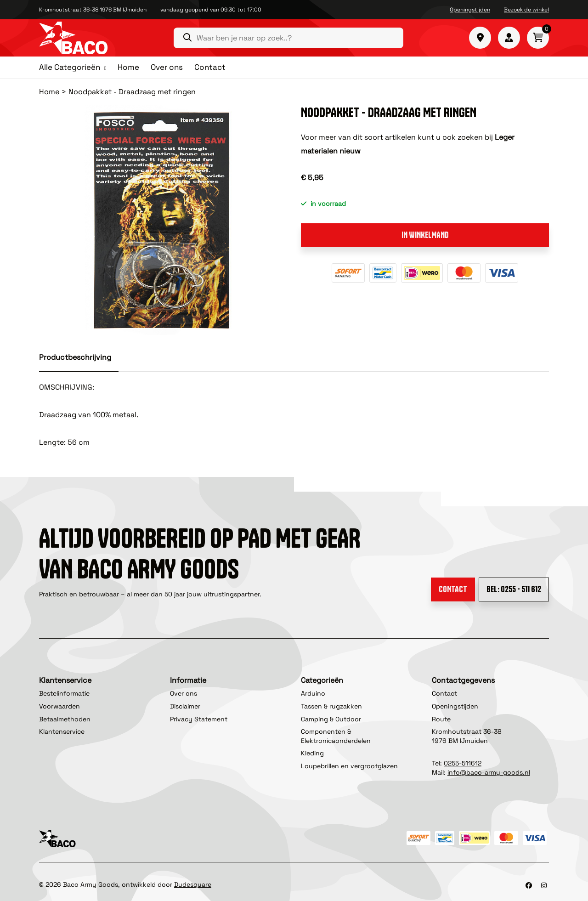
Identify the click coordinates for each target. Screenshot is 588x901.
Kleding (312, 753)
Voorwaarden (59, 706)
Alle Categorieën (70, 68)
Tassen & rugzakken (331, 706)
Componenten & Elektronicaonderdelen (336, 736)
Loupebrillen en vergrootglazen (349, 766)
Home (128, 67)
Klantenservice (62, 731)
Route (441, 719)
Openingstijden (470, 10)
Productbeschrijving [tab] (75, 357)
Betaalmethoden (65, 719)
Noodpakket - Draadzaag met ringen (132, 92)
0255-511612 (463, 763)
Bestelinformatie (64, 693)
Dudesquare (193, 884)
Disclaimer (185, 706)
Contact (210, 67)
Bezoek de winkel (526, 10)
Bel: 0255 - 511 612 (514, 589)
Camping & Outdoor (331, 719)
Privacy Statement (199, 719)
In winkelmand (425, 235)
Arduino (313, 693)
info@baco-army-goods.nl (489, 772)
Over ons (167, 67)
